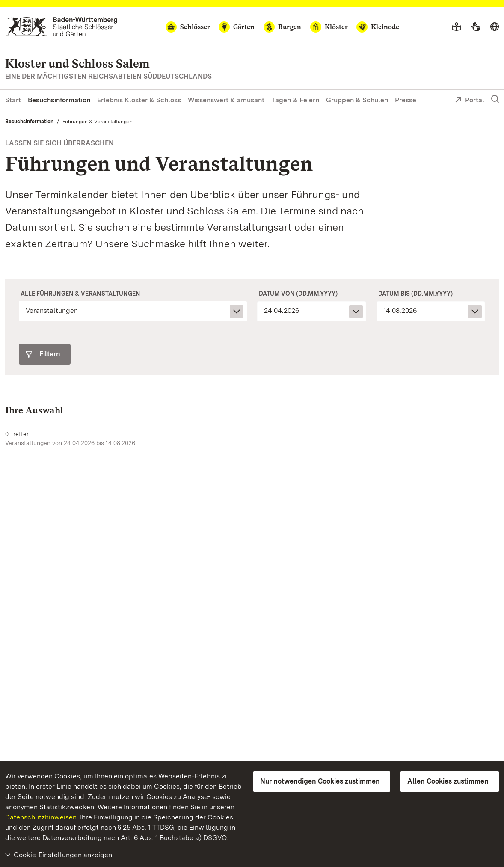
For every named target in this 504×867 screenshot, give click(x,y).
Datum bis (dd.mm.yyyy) (415, 294)
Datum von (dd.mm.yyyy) (298, 294)
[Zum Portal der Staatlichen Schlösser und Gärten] (61, 27)
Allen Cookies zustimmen (448, 781)
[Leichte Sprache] (457, 27)
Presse (406, 100)
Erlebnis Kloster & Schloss (139, 100)
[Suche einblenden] (495, 99)
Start (13, 100)
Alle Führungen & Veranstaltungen (80, 294)
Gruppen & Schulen (357, 100)
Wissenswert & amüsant (226, 100)
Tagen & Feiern (295, 100)
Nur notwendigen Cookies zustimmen (320, 781)
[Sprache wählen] (495, 27)
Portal (470, 101)
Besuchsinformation (59, 100)
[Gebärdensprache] (476, 27)
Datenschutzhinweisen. (42, 817)
